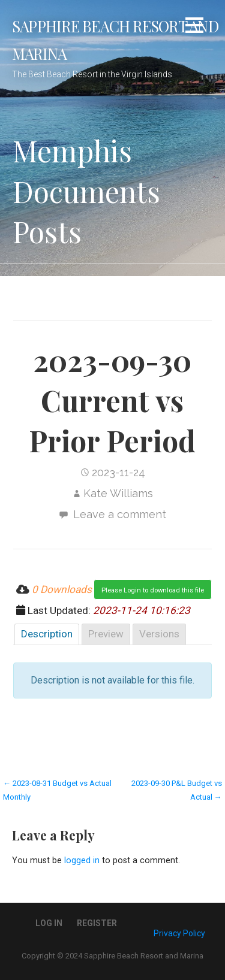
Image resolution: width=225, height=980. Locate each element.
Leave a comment (120, 514)
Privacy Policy (179, 933)
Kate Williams (118, 493)
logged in (82, 860)
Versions (159, 634)
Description (47, 634)
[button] (194, 27)
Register (97, 923)
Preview (106, 634)
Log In (49, 923)
